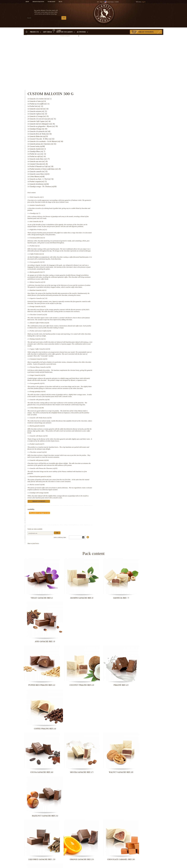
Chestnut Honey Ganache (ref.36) (121, 321)
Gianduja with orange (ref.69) (119, 453)
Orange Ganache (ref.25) (118, 259)
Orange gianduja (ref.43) (118, 350)
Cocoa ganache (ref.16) (117, 211)
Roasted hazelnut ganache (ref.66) (121, 437)
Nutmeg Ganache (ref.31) (118, 293)
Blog (60, 2)
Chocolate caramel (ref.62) (118, 412)
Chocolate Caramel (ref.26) (119, 269)
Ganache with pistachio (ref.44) (120, 358)
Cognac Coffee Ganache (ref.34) (120, 303)
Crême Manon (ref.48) (117, 368)
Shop (27, 2)
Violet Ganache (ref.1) (117, 142)
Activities (82, 29)
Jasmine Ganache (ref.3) (118, 150)
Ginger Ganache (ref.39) (118, 330)
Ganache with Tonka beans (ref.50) (121, 378)
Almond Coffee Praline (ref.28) (120, 277)
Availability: (111, 469)
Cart (146, 11)
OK (52, 18)
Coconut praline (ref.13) (118, 184)
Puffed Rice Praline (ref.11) (119, 176)
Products (35, 29)
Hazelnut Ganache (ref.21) (118, 241)
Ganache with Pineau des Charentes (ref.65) (124, 428)
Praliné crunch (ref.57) (117, 404)
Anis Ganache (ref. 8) (117, 166)
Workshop (51, 2)
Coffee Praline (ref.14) (117, 203)
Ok (137, 486)
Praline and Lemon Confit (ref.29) (121, 285)
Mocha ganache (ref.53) (118, 386)
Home (25, 33)
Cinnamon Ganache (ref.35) (119, 313)
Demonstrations (38, 2)
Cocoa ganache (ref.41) (117, 340)
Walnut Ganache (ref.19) (118, 231)
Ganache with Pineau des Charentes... (40, 866)
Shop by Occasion (65, 29)
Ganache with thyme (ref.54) (119, 396)
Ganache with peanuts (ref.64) (119, 420)
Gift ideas (49, 29)
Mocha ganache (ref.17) (118, 221)
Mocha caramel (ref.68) (117, 445)
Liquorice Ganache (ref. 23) (119, 251)
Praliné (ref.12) (115, 193)
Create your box (146, 29)
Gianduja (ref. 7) (115, 158)
